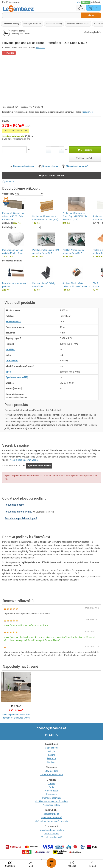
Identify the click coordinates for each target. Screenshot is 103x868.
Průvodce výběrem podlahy (51, 830)
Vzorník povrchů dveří (51, 837)
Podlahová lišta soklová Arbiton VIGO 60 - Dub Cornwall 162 (13, 216)
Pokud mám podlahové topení (21, 518)
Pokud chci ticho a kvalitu (18, 512)
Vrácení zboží (51, 791)
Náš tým (51, 751)
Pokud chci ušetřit (14, 505)
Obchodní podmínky (51, 798)
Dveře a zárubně (51, 834)
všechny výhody (92, 32)
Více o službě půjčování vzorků (24, 460)
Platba (51, 787)
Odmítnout (96, 2)
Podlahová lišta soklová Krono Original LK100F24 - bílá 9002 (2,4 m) (75, 216)
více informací (87, 112)
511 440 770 (52, 735)
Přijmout (86, 2)
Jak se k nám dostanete (51, 775)
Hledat (91, 15)
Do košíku (85, 150)
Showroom (10, 864)
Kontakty (52, 762)
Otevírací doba (51, 771)
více (79, 2)
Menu (51, 863)
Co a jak (72, 864)
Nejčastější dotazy (51, 805)
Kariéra (51, 755)
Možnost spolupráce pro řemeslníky (51, 821)
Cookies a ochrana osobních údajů (51, 801)
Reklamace (52, 794)
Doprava (51, 783)
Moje (31, 864)
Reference (52, 758)
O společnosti (51, 748)
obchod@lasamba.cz (52, 728)
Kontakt (93, 864)
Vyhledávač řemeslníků (52, 818)
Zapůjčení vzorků (51, 814)
